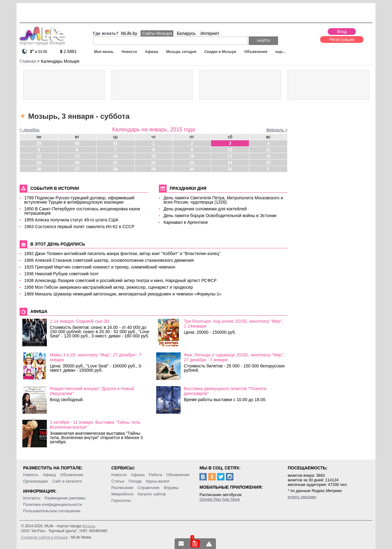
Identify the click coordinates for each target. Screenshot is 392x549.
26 (39, 169)
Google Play (210, 499)
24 (230, 163)
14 (115, 156)
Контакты (32, 498)
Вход (342, 32)
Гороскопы (121, 500)
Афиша (151, 52)
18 (268, 156)
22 (154, 163)
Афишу (49, 475)
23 (192, 163)
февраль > (277, 130)
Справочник (149, 488)
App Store (231, 499)
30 (77, 143)
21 (115, 163)
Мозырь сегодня (181, 52)
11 (268, 150)
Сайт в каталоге (67, 481)
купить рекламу (302, 497)
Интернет (210, 33)
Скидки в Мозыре (220, 52)
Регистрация (342, 39)
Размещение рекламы (65, 498)
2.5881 (68, 51)
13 (77, 156)
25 (268, 163)
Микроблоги (123, 494)
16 (192, 156)
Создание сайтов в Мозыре (44, 537)
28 (115, 169)
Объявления (256, 52)
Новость (31, 475)
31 (115, 143)
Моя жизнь (104, 52)
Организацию (36, 481)
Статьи (118, 481)
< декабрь (30, 130)
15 (154, 156)
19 (39, 163)
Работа (155, 475)
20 (77, 163)
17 (230, 156)
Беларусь (186, 33)
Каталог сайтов (152, 494)
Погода (135, 481)
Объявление (72, 475)
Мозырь (89, 526)
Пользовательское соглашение (52, 511)
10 (230, 150)
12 (39, 156)
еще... (280, 52)
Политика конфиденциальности (53, 504)
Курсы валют (158, 481)
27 (77, 169)
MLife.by (129, 33)
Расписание (123, 488)
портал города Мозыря (43, 41)
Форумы (171, 488)
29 (39, 143)
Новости (129, 52)
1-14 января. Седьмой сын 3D (80, 321)
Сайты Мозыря (157, 33)
